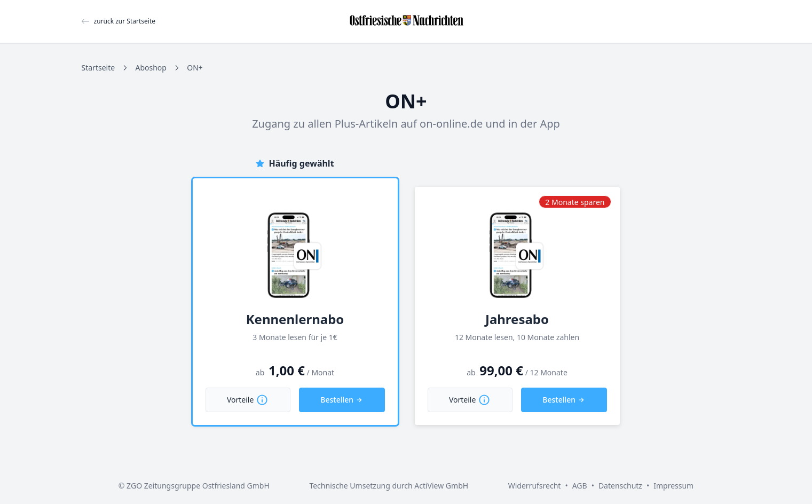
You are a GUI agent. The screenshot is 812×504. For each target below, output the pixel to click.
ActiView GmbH (441, 486)
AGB (580, 486)
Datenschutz (620, 486)
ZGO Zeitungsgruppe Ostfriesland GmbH (198, 486)
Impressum (673, 486)
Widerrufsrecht (535, 486)
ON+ (195, 68)
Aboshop (151, 68)
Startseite (98, 68)
